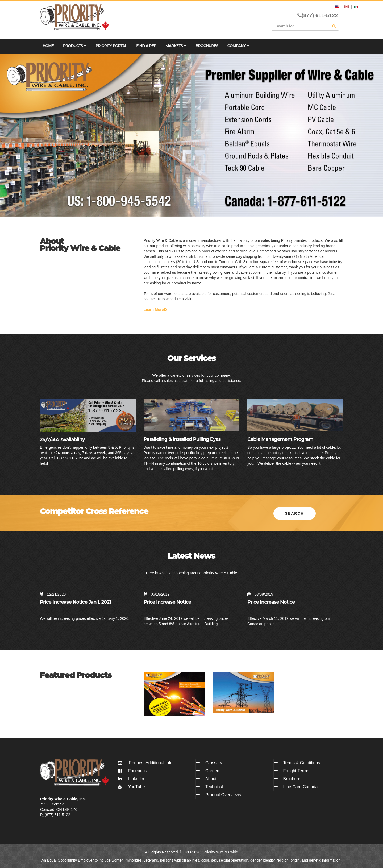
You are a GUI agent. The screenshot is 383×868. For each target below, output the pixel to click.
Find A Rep (146, 46)
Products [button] (75, 46)
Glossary (214, 763)
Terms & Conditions (302, 763)
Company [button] (238, 46)
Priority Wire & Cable (221, 852)
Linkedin (131, 779)
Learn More (155, 310)
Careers (213, 771)
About (211, 779)
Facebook (133, 771)
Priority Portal (111, 46)
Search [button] (295, 513)
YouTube (132, 787)
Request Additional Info (151, 763)
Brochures (207, 46)
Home (48, 46)
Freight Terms (296, 771)
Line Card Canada (301, 787)
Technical (214, 787)
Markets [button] (176, 46)
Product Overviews (223, 795)
